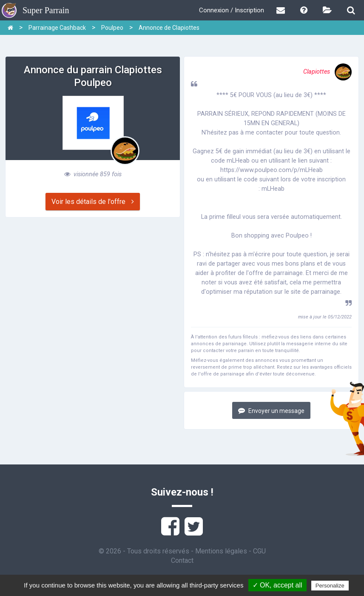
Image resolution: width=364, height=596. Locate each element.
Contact (182, 560)
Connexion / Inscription (232, 10)
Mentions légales (221, 551)
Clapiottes (327, 72)
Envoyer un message (271, 411)
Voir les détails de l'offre (93, 202)
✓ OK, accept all (277, 585)
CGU (259, 551)
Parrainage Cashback (57, 28)
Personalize (330, 586)
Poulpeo (112, 28)
